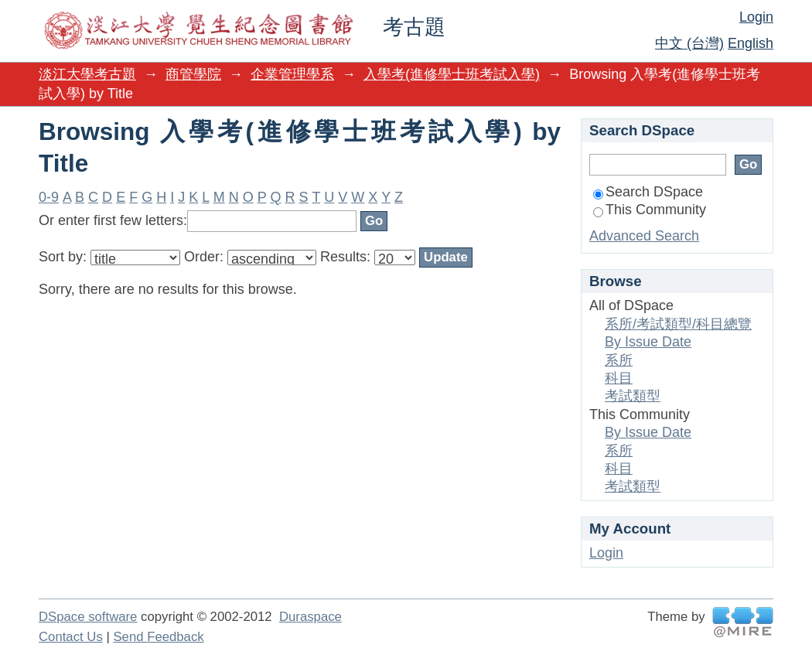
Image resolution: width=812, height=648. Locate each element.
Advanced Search (644, 236)
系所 (619, 360)
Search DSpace (648, 192)
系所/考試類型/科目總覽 (678, 324)
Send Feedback (158, 637)
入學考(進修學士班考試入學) (452, 74)
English (751, 43)
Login (756, 17)
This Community (650, 210)
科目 (619, 378)
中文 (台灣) (689, 43)
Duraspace (310, 617)
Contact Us (71, 637)
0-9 (49, 197)
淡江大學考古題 (87, 74)
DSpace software (88, 617)
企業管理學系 (292, 74)
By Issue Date (648, 342)
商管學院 (193, 74)
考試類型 (633, 396)
